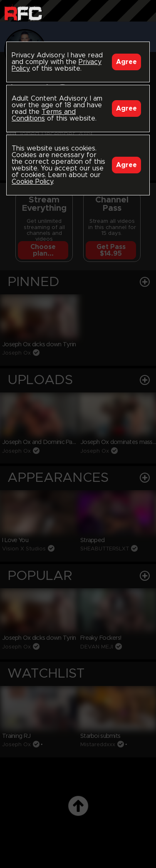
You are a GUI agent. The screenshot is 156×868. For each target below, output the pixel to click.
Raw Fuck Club (23, 13)
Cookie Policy (32, 182)
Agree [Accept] (126, 62)
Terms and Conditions (44, 115)
